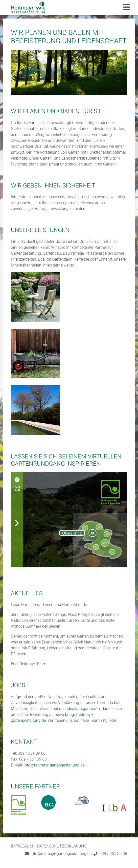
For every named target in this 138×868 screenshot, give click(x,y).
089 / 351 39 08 (113, 854)
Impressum (22, 846)
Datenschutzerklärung (62, 846)
